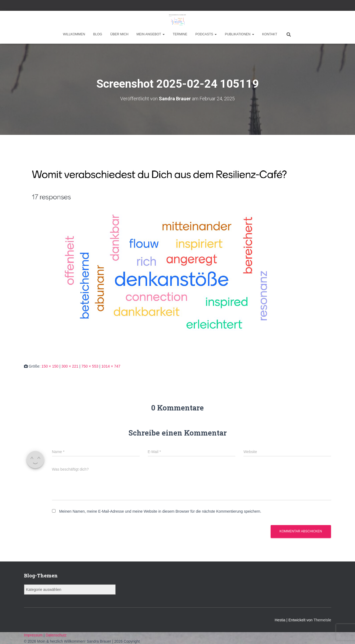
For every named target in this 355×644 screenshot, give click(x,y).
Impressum (34, 635)
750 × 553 (90, 366)
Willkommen (74, 34)
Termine (180, 34)
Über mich (119, 34)
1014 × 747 (111, 366)
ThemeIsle (322, 620)
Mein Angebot (150, 34)
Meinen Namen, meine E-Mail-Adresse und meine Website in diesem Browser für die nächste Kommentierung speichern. (160, 511)
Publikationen (239, 34)
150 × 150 (50, 366)
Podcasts (206, 34)
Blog (98, 34)
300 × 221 (70, 366)
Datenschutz (56, 635)
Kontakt (270, 34)
